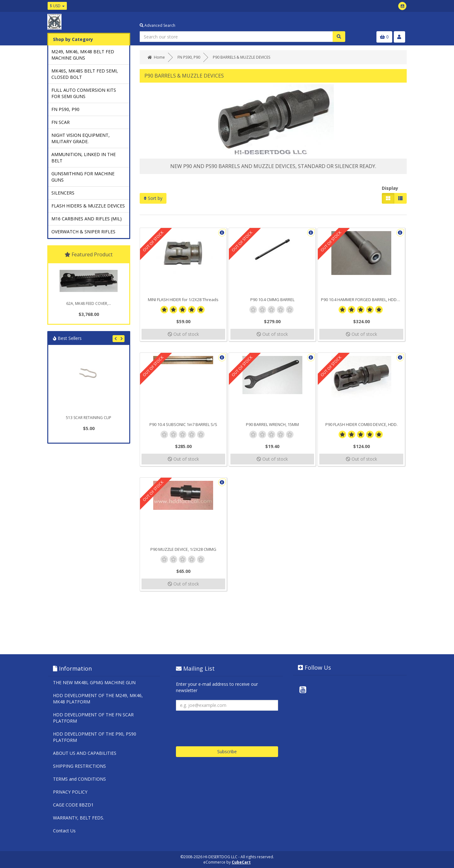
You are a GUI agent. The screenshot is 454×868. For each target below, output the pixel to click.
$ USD (57, 6)
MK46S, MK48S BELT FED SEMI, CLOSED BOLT (85, 74)
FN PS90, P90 (65, 109)
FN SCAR (61, 122)
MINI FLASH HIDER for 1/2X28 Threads (183, 300)
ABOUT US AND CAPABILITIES (85, 753)
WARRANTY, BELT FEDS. (79, 818)
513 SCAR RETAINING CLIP (89, 418)
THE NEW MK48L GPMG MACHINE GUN (94, 682)
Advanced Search (157, 25)
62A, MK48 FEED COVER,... (89, 303)
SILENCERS (63, 193)
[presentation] (224, 726)
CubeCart (241, 862)
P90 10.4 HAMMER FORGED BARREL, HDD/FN (362, 300)
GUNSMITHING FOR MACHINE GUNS (83, 177)
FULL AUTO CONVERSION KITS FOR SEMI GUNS (84, 93)
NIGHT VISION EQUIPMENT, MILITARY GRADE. (81, 138)
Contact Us (64, 831)
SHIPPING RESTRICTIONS (79, 766)
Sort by (153, 198)
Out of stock (183, 334)
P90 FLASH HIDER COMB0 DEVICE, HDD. (361, 424)
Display (390, 188)
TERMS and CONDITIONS (79, 779)
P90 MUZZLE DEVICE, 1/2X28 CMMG (183, 549)
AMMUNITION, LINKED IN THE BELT (84, 157)
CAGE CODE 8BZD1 (73, 805)
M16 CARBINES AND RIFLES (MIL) (87, 219)
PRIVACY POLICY (70, 792)
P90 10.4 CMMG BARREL (272, 300)
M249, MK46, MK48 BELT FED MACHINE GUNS (83, 55)
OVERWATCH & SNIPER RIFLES (83, 232)
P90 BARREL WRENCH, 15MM (272, 424)
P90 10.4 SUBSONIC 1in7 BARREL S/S (183, 424)
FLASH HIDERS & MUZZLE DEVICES (88, 206)
